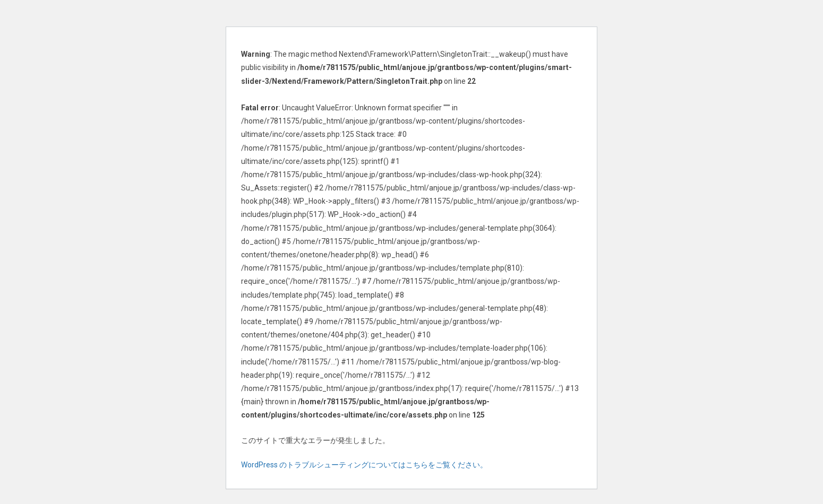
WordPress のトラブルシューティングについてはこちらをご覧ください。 (364, 465)
